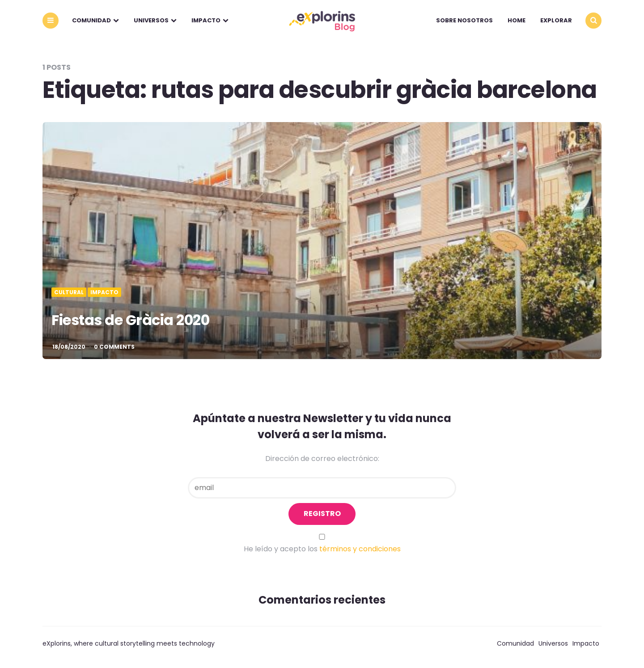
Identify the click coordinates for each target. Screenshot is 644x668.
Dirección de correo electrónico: (322, 459)
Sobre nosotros (464, 20)
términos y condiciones (360, 549)
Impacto (206, 20)
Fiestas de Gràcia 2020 (130, 320)
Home (517, 20)
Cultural (69, 292)
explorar (556, 20)
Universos (151, 20)
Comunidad (91, 20)
